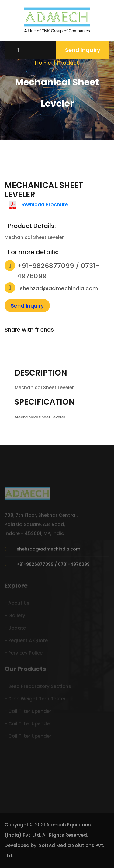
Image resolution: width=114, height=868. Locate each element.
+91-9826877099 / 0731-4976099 (53, 565)
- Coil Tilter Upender (28, 712)
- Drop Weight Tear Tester (35, 700)
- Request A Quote (26, 641)
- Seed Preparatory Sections (38, 687)
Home (43, 63)
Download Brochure (44, 204)
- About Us (17, 604)
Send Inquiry (83, 50)
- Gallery (15, 616)
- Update (15, 629)
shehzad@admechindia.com (59, 288)
